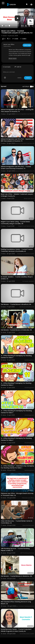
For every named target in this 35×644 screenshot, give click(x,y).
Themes (31, 22)
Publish (28, 78)
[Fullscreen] (32, 26)
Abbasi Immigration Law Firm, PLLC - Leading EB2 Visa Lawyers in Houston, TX (17, 110)
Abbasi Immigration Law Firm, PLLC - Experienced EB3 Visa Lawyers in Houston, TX (17, 140)
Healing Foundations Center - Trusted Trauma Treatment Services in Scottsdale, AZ (17, 250)
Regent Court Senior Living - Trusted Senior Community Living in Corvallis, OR (15, 223)
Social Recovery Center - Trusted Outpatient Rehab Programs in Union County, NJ (16, 630)
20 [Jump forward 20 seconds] (26, 26)
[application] (17, 18)
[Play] (2, 26)
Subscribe (27, 45)
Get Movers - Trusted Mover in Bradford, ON (16, 304)
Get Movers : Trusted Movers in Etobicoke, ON (16, 330)
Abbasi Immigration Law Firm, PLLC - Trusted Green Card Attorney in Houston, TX (16, 168)
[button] (31, 4)
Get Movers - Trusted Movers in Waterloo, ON (16, 576)
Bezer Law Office (9, 44)
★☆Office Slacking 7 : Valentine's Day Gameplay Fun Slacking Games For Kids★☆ (17, 467)
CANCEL (19, 78)
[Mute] (29, 26)
